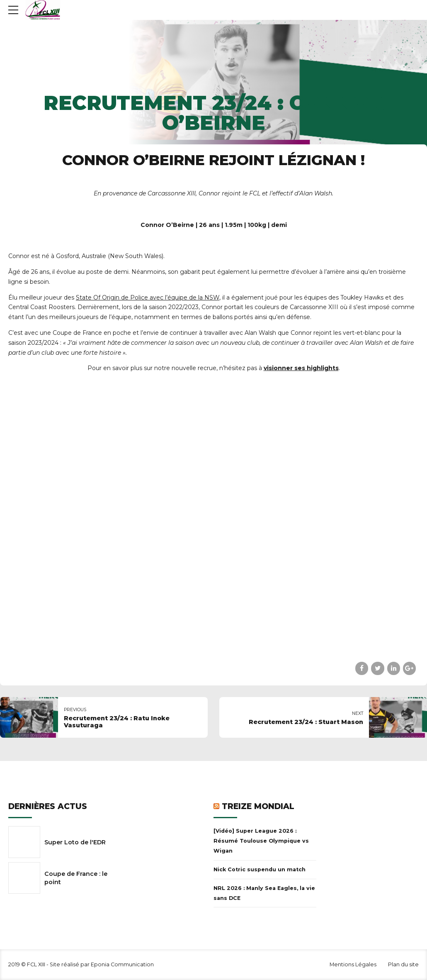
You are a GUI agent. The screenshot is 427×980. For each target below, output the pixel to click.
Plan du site (403, 964)
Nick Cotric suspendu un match (260, 869)
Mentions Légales (353, 964)
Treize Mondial (258, 806)
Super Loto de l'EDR (75, 842)
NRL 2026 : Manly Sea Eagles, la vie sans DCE (264, 893)
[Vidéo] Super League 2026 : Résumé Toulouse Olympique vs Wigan (261, 841)
